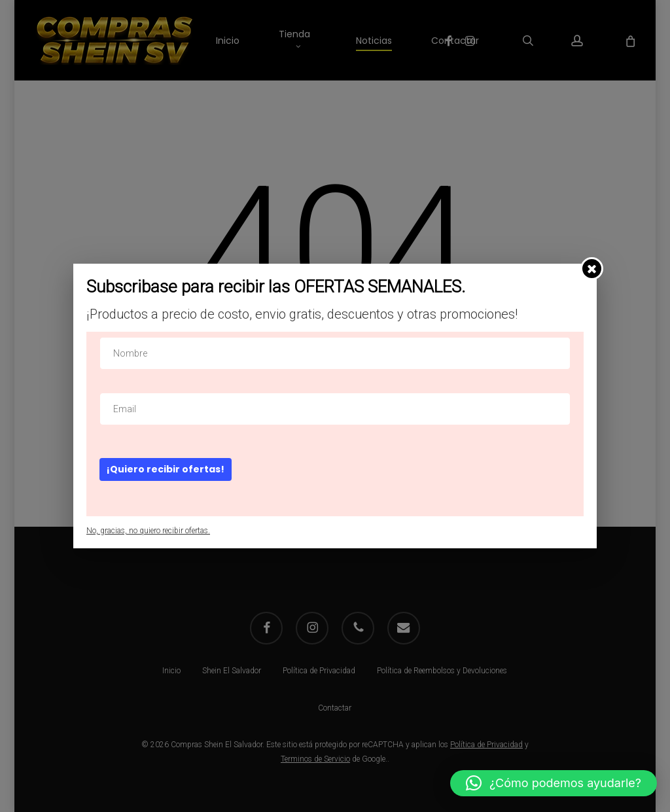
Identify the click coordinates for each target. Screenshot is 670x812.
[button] (554, 783)
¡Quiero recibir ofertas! (166, 469)
